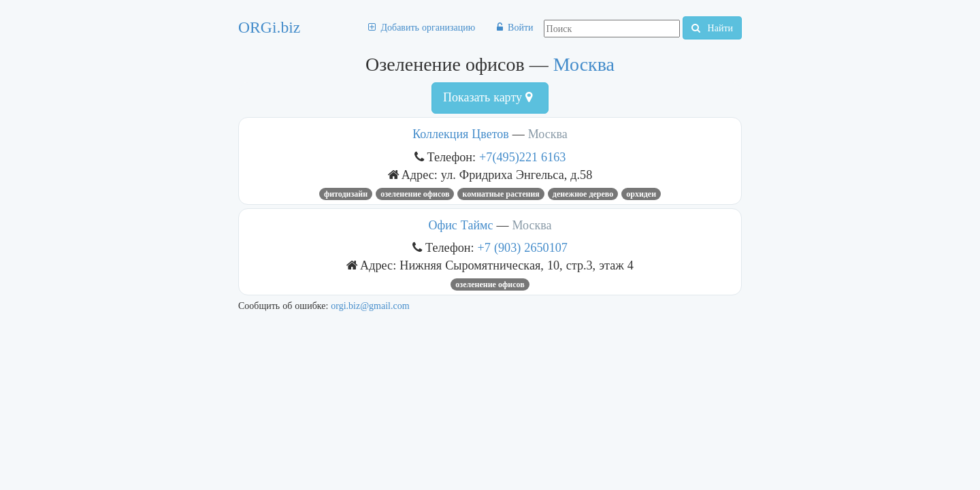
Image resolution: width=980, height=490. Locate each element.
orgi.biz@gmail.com (370, 306)
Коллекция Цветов (461, 134)
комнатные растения (501, 194)
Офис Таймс (461, 225)
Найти (712, 28)
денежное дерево (583, 194)
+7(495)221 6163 (522, 157)
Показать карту (488, 97)
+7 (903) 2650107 (523, 247)
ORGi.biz (269, 27)
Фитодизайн (346, 194)
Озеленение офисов (415, 194)
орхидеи (641, 194)
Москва (584, 64)
